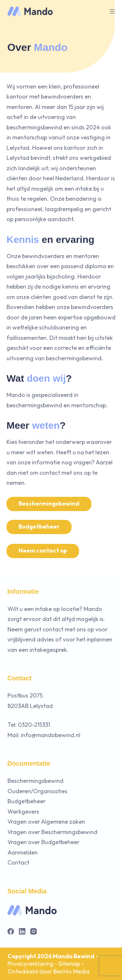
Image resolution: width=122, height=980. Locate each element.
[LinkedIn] (22, 931)
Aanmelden (23, 852)
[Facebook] (11, 931)
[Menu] (112, 11)
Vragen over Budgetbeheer (43, 842)
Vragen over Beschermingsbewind (52, 832)
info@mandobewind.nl (51, 735)
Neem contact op (43, 550)
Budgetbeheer (39, 526)
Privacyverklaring (30, 964)
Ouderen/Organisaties (37, 791)
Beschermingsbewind (49, 503)
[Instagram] (34, 931)
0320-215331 (34, 725)
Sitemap (69, 964)
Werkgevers (23, 812)
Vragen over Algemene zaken (46, 822)
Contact (18, 862)
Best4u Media (71, 971)
